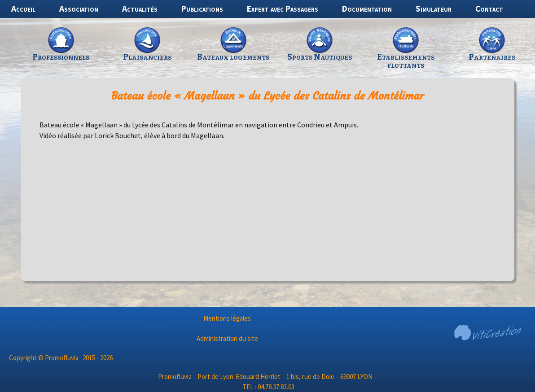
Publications (202, 9)
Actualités (140, 9)
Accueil (23, 9)
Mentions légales (227, 318)
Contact (489, 9)
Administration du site (227, 338)
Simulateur (434, 9)
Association (79, 9)
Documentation (367, 9)
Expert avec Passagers (283, 9)
